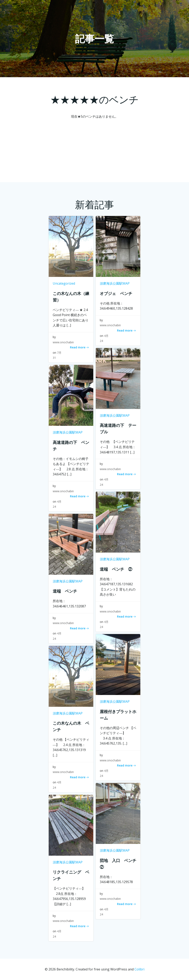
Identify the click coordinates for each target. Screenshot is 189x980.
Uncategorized (64, 283)
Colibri (139, 969)
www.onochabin (63, 342)
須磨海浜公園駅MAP (115, 283)
